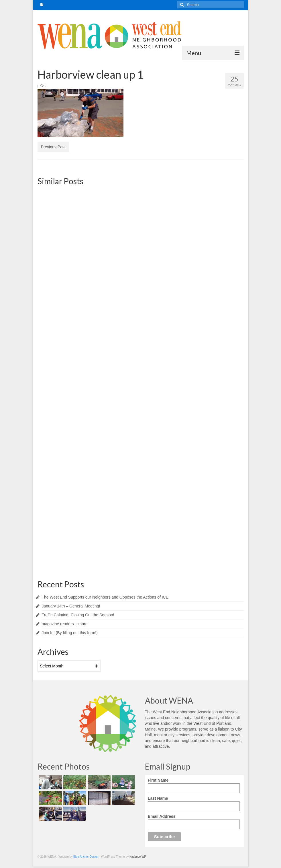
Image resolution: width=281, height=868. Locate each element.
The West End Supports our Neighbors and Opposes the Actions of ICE (105, 597)
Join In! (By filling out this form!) (70, 633)
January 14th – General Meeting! (71, 606)
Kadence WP (138, 857)
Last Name (158, 798)
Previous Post (53, 147)
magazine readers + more (65, 624)
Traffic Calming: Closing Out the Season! (78, 615)
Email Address (162, 816)
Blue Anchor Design (86, 857)
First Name (158, 780)
